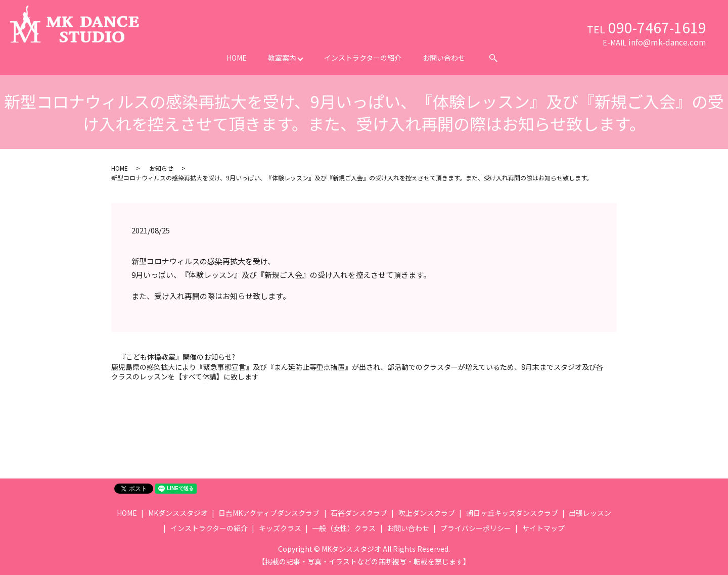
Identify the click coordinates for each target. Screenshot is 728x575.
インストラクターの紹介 (363, 58)
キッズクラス (280, 528)
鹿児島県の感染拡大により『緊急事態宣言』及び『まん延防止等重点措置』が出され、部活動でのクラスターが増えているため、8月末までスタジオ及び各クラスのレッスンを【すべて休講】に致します (357, 372)
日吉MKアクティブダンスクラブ (269, 513)
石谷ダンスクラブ (359, 513)
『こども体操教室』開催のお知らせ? (177, 357)
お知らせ (161, 168)
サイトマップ (543, 528)
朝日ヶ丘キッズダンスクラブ (512, 513)
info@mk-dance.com (667, 42)
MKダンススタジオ (178, 513)
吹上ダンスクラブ (427, 513)
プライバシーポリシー (476, 528)
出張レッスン (590, 513)
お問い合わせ (444, 58)
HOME (237, 58)
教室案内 (282, 58)
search (494, 58)
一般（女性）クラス (344, 528)
